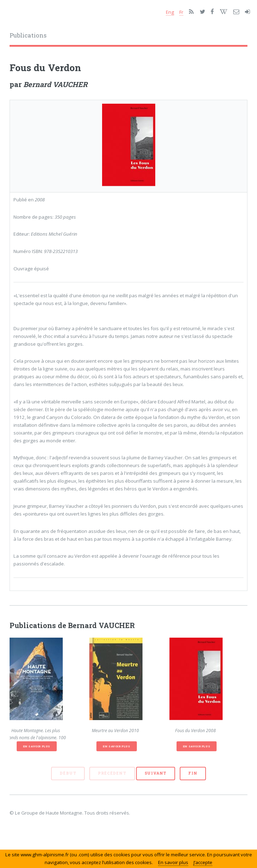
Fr (181, 12)
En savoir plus (37, 746)
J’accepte (203, 862)
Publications (28, 35)
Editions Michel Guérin (54, 234)
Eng (170, 12)
